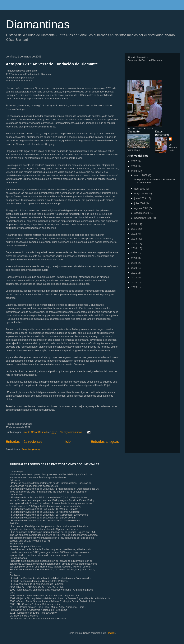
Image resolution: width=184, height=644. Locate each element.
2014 (134, 243)
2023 (134, 277)
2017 (134, 253)
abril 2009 (140, 189)
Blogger (111, 633)
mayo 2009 (141, 193)
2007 (134, 161)
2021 (134, 273)
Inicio (67, 442)
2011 (134, 229)
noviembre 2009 (144, 218)
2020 (134, 268)
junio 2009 (140, 198)
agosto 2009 (142, 208)
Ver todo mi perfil (173, 148)
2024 (134, 282)
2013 (134, 239)
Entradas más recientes (24, 442)
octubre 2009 (142, 213)
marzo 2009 (141, 175)
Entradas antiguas (105, 442)
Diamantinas (38, 24)
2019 (134, 263)
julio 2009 (140, 203)
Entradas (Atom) (31, 449)
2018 (134, 258)
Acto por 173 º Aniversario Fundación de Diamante (52, 64)
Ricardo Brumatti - (138, 57)
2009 (134, 171)
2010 (134, 224)
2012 (134, 234)
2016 (134, 248)
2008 (134, 166)
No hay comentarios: (72, 432)
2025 (134, 287)
